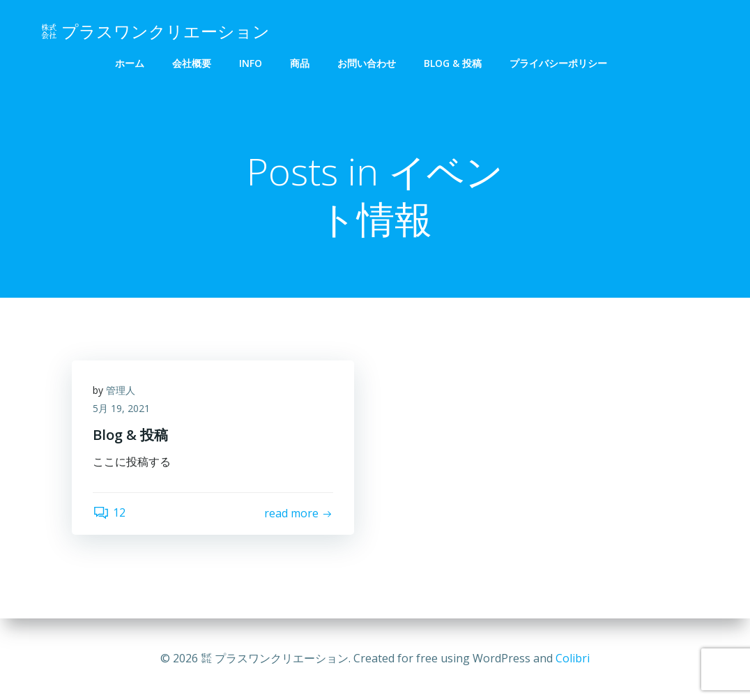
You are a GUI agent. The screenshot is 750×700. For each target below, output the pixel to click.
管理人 (121, 390)
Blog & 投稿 (453, 63)
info (251, 63)
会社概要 (192, 63)
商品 (300, 63)
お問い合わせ (367, 63)
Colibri (573, 658)
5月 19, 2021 (121, 408)
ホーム (130, 63)
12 (109, 512)
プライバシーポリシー (558, 63)
